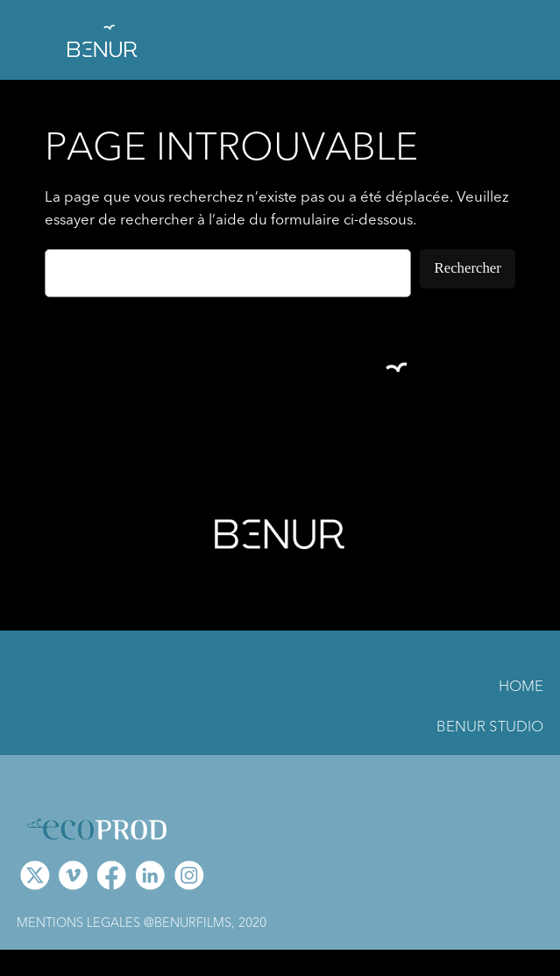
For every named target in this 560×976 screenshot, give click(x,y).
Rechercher (467, 268)
